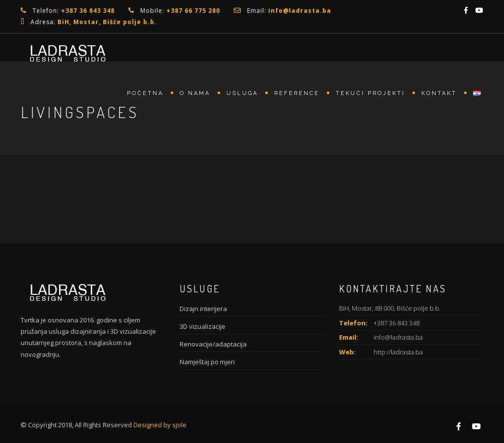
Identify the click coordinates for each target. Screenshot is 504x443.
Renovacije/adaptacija (213, 344)
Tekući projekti (370, 93)
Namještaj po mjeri (207, 362)
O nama (195, 93)
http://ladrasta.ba (398, 352)
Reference (297, 93)
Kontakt (439, 93)
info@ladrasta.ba (398, 337)
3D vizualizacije (203, 326)
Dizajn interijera (203, 309)
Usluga (242, 93)
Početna (145, 93)
